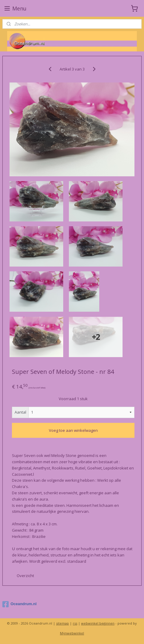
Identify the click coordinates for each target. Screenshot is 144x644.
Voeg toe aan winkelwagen (73, 430)
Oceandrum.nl (19, 604)
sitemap (62, 623)
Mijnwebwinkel (72, 633)
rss (75, 623)
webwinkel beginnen (98, 623)
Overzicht (25, 576)
